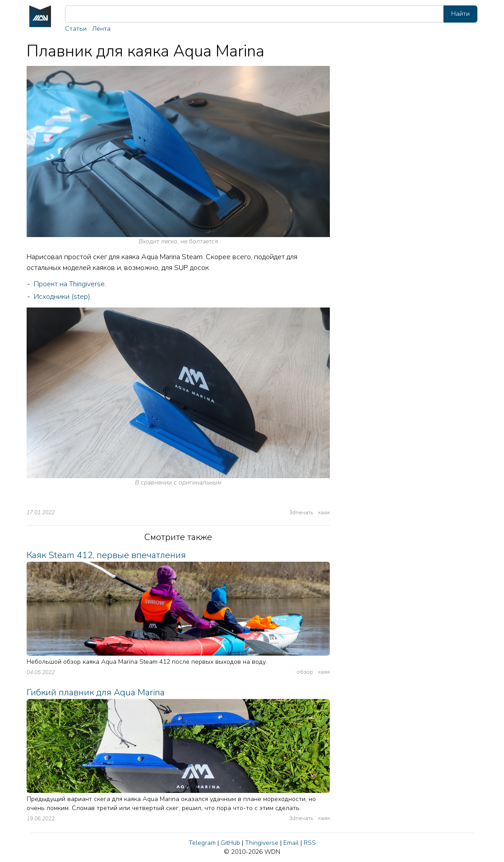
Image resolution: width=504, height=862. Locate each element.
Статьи (76, 29)
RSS (310, 843)
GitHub (230, 843)
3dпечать (301, 513)
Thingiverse (262, 843)
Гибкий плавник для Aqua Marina (96, 692)
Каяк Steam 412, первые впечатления (106, 555)
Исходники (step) (62, 297)
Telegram (202, 843)
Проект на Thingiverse (69, 284)
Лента (101, 29)
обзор (305, 672)
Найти (460, 14)
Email (291, 843)
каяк (324, 513)
